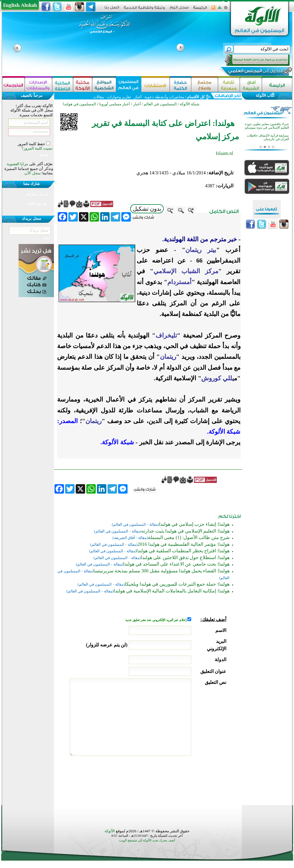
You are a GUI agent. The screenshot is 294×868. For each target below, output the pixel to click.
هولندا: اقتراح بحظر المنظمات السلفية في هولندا (183, 551)
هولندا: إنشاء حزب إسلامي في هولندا (194, 524)
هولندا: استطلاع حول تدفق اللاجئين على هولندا (185, 557)
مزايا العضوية (17, 164)
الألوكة (110, 831)
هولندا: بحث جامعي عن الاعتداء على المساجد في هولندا (176, 564)
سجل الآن (33, 173)
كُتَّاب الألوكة (265, 95)
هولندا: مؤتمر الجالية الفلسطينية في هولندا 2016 (184, 544)
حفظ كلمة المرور (32, 144)
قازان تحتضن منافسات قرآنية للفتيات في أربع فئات (270, 123)
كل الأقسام (196, 97)
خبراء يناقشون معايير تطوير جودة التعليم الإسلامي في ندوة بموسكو (267, 134)
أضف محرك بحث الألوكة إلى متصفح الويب (147, 840)
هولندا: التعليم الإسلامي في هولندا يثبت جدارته (185, 531)
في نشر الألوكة (37, 204)
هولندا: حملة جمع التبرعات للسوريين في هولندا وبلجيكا (177, 584)
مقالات (99, 97)
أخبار (138, 97)
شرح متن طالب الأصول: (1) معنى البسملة (189, 537)
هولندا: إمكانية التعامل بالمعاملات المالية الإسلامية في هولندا (172, 591)
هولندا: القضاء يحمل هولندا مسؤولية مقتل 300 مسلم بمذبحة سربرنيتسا (161, 571)
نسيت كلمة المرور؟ (37, 148)
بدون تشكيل (147, 209)
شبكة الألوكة (190, 104)
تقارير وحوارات (119, 97)
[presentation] (181, 779)
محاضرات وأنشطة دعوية (164, 97)
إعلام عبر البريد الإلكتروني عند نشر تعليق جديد (156, 620)
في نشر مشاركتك (37, 194)
